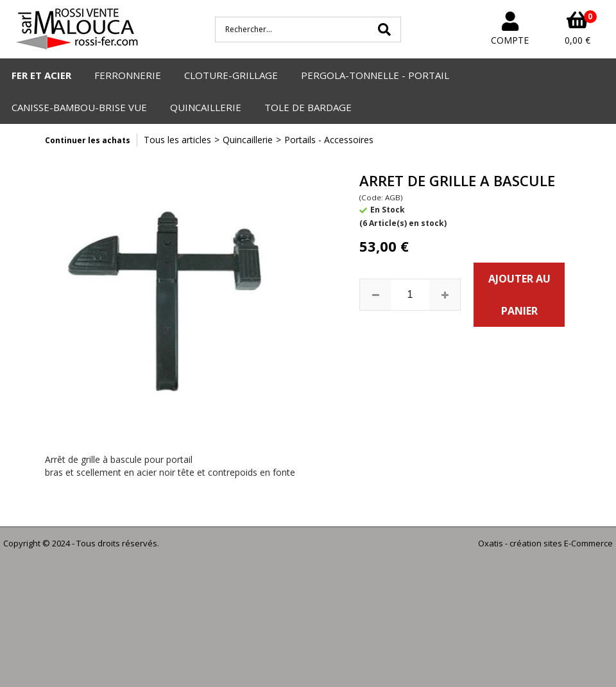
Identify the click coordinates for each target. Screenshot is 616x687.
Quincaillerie (248, 140)
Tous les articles (177, 140)
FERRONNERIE (128, 75)
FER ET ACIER (41, 75)
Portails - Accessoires (329, 140)
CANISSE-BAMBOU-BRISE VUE (79, 107)
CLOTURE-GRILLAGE (231, 75)
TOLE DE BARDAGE (308, 107)
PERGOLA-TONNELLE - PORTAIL (375, 75)
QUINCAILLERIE (206, 107)
